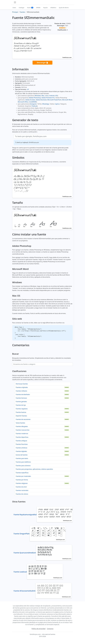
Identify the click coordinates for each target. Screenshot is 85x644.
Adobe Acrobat (30, 100)
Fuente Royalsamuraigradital (43, 515)
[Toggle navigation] (15, 2)
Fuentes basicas (21, 412)
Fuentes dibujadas (22, 426)
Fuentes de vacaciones (23, 419)
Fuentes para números (23, 466)
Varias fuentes (20, 423)
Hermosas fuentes (22, 384)
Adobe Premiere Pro (48, 98)
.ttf (28, 89)
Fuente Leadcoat (38, 572)
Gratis (14, 8)
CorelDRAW (33, 102)
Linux (47, 96)
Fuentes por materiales (23, 476)
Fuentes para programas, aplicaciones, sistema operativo (34, 469)
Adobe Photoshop (35, 98)
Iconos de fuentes (22, 455)
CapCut (57, 104)
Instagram (33, 104)
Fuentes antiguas (21, 441)
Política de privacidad (39, 629)
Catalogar (21, 8)
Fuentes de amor (21, 487)
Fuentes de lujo (21, 405)
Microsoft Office (23, 102)
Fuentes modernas (22, 434)
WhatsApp (46, 104)
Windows (38, 96)
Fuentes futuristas (22, 444)
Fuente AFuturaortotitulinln (43, 591)
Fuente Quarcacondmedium (43, 553)
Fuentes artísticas (22, 448)
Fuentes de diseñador (23, 394)
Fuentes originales (22, 387)
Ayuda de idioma (64, 8)
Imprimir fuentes (21, 416)
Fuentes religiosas (22, 483)
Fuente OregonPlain (40, 534)
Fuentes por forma (22, 480)
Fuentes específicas (22, 473)
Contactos (50, 629)
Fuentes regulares (22, 409)
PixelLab (34, 106)
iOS (56, 96)
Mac (43, 96)
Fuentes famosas (21, 398)
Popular (45, 8)
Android (52, 96)
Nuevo (30, 8)
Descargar (42, 63)
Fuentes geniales (21, 402)
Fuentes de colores (22, 494)
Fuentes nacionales (22, 490)
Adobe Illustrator (41, 100)
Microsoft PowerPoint (54, 100)
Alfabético (53, 8)
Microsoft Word (67, 100)
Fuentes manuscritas (23, 430)
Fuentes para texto (22, 458)
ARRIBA (38, 8)
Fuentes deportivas (22, 437)
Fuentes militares (21, 391)
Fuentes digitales (21, 451)
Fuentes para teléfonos (23, 462)
